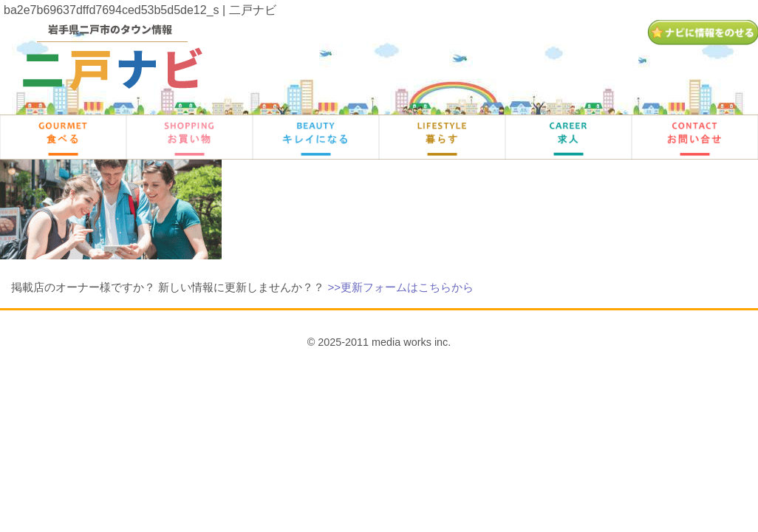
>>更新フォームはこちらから (400, 287)
